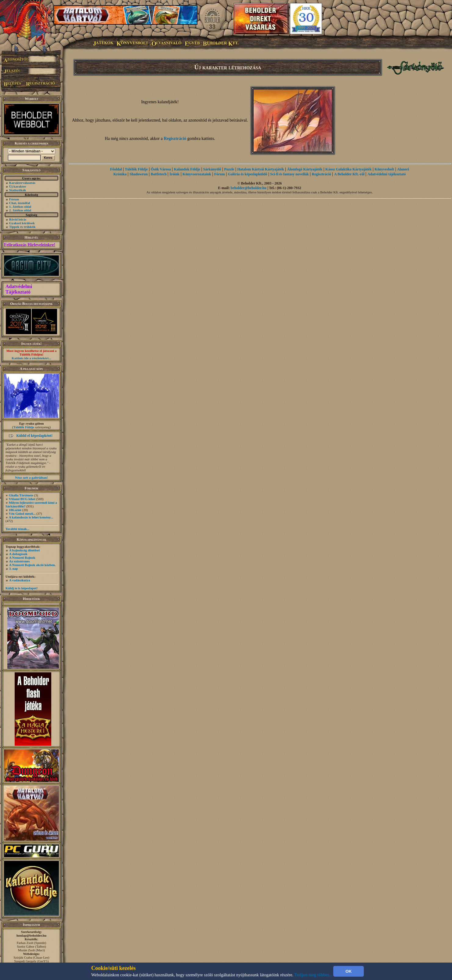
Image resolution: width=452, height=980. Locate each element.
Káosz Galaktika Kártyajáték (348, 169)
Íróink (175, 174)
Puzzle (229, 169)
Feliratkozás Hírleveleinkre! (30, 245)
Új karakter (18, 186)
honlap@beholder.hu (31, 935)
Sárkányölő (212, 169)
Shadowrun (139, 174)
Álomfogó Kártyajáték (305, 169)
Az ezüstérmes (20, 561)
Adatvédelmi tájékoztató (387, 174)
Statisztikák (18, 190)
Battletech (159, 174)
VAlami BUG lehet (22, 499)
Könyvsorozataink (197, 174)
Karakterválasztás (22, 183)
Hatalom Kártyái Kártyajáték (260, 169)
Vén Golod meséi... (22, 514)
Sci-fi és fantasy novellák (289, 174)
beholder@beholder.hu (249, 188)
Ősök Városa (161, 169)
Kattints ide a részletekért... (31, 358)
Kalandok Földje (187, 169)
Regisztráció (175, 139)
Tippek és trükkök (22, 227)
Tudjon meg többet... (313, 975)
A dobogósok (18, 554)
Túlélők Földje (24, 427)
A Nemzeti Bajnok (22, 558)
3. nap (14, 569)
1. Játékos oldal (20, 207)
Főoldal (116, 169)
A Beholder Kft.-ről (349, 174)
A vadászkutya (20, 580)
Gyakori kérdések (22, 223)
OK (349, 971)
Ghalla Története (21, 495)
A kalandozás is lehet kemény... (31, 517)
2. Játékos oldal (20, 210)
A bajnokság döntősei (24, 550)
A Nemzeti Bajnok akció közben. (32, 565)
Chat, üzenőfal (20, 203)
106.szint (15, 510)
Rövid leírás (18, 219)
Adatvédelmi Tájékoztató (19, 289)
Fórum (14, 199)
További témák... (17, 529)
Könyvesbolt (384, 169)
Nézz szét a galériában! (31, 477)
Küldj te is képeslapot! (22, 588)
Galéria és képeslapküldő (248, 174)
